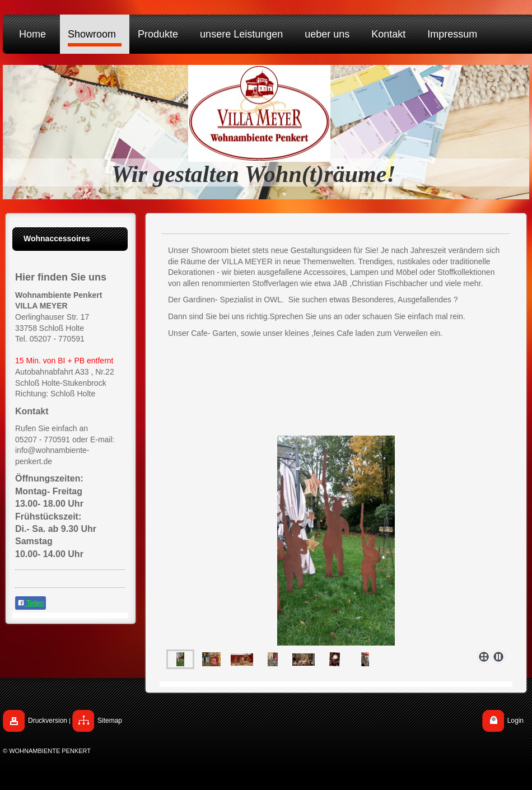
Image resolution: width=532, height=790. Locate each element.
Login (515, 721)
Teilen (31, 603)
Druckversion (48, 721)
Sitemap (110, 721)
